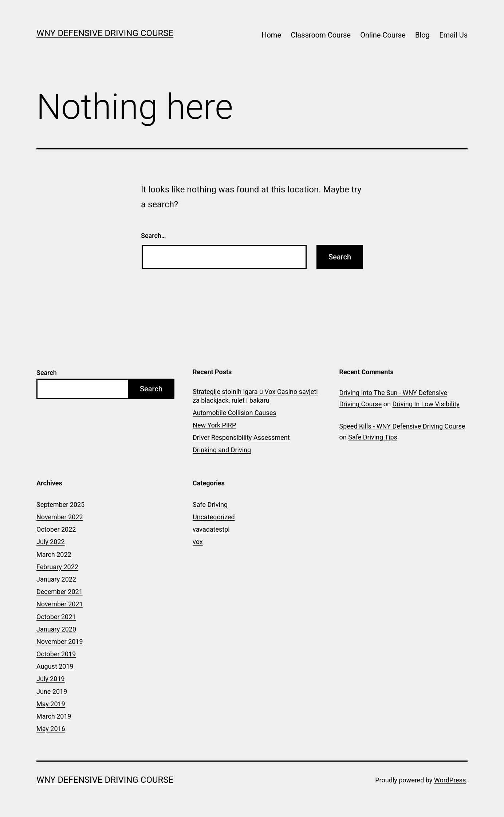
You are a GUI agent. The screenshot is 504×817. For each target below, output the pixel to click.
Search (47, 373)
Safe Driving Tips (373, 437)
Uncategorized (214, 517)
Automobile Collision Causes (234, 413)
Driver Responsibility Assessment (241, 437)
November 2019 (60, 642)
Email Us (453, 35)
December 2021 (60, 592)
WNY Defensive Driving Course (105, 33)
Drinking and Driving (222, 450)
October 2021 (56, 617)
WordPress (450, 780)
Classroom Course (320, 35)
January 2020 (56, 629)
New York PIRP (214, 425)
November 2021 (60, 604)
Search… (153, 236)
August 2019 (55, 666)
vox (198, 542)
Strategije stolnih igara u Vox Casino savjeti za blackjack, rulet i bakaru (255, 396)
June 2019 (52, 691)
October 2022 (56, 529)
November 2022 (60, 517)
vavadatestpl (211, 529)
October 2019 (56, 654)
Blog (422, 35)
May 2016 (51, 729)
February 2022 (57, 567)
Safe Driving (210, 505)
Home (271, 35)
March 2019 (54, 716)
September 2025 (60, 505)
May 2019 (51, 704)
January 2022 (56, 579)
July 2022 (51, 542)
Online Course (383, 35)
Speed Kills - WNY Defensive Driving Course (402, 426)
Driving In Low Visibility (426, 404)
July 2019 (51, 679)
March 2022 (54, 554)
